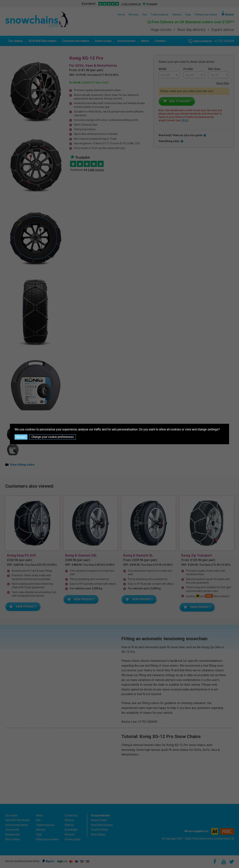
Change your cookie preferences (53, 437)
